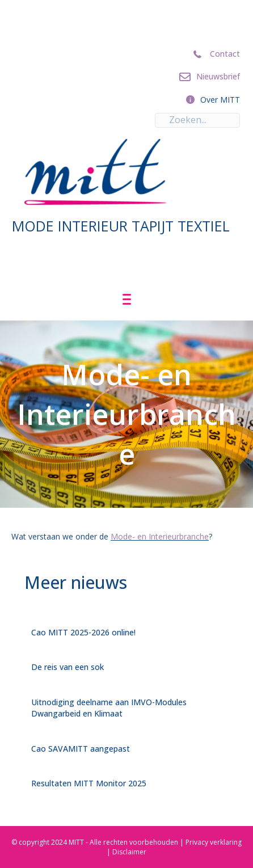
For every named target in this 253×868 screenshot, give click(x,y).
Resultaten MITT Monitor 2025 (89, 783)
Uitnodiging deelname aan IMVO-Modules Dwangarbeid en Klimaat (109, 708)
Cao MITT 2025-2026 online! (83, 632)
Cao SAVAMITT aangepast (81, 749)
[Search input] (197, 120)
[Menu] (127, 300)
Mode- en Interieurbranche (160, 536)
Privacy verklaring (214, 842)
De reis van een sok (68, 667)
